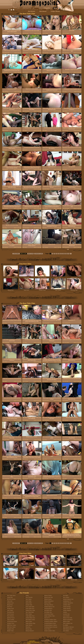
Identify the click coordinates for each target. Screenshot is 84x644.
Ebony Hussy (48, 599)
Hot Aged (66, 595)
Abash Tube (74, 579)
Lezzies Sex (66, 614)
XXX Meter (66, 631)
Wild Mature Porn (68, 629)
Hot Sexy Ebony (49, 605)
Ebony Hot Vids (49, 597)
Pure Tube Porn (30, 608)
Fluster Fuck (42, 290)
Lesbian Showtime (68, 603)
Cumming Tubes (49, 614)
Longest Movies (55, 11)
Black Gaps (29, 621)
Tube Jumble (58, 566)
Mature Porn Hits (68, 618)
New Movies (43, 11)
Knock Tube (29, 605)
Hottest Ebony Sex (49, 607)
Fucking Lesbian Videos (51, 621)
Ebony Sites (48, 603)
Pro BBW (66, 625)
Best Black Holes (30, 620)
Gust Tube (28, 601)
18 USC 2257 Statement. (33, 642)
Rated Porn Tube (30, 610)
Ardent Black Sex (30, 618)
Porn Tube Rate (30, 607)
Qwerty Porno (42, 566)
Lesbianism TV (67, 601)
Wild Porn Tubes (26, 579)
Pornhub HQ (74, 290)
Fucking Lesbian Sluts (50, 620)
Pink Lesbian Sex (68, 623)
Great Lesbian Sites (50, 631)
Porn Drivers (26, 566)
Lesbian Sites (67, 605)
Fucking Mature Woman (51, 627)
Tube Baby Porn (30, 616)
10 (68, 254)
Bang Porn (11, 290)
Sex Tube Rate (30, 612)
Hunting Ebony (48, 608)
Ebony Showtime (49, 601)
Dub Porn (26, 290)
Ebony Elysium (30, 631)
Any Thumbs (29, 597)
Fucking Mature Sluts (50, 623)
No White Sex (48, 612)
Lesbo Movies (67, 608)
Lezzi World (66, 616)
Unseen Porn (11, 579)
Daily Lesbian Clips (50, 616)
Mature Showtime (68, 620)
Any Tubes (29, 599)
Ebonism (28, 627)
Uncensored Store (74, 566)
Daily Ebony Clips (30, 623)
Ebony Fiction (48, 595)
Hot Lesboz (66, 597)
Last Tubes (58, 290)
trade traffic (32, 641)
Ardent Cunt (74, 277)
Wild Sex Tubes (42, 579)
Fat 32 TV (47, 618)
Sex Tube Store (11, 277)
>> (71, 254)
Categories (47, 8)
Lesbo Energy (67, 607)
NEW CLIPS (30, 254)
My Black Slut (48, 610)
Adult (27, 595)
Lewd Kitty (26, 277)
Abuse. (29, 643)
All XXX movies (42, 277)
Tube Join (58, 277)
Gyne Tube (29, 603)
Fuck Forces (11, 566)
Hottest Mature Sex (68, 599)
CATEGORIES (16, 254)
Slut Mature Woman (68, 627)
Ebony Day (29, 629)
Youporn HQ (58, 579)
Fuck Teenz (47, 629)
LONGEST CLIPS (39, 254)
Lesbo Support (67, 610)
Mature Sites (66, 621)
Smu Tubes (29, 614)
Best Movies (32, 11)
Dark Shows (29, 625)
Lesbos (65, 612)
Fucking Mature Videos (51, 625)
